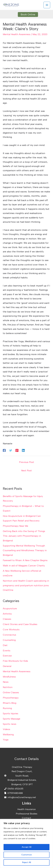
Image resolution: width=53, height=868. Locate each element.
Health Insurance (26, 809)
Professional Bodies (27, 814)
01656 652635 (15, 789)
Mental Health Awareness (17, 34)
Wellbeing (8, 734)
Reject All (27, 862)
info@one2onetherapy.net (22, 797)
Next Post (26, 470)
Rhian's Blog (10, 703)
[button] (26, 14)
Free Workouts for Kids (15, 661)
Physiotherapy (11, 698)
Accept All (27, 847)
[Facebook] (4, 450)
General (7, 666)
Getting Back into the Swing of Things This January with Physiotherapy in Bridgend (24, 536)
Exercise (7, 656)
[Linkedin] (23, 450)
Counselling (9, 640)
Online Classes (11, 692)
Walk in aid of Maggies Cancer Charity (24, 566)
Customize (26, 855)
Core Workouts (11, 629)
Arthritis (7, 614)
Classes (7, 619)
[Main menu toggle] (47, 5)
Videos (7, 729)
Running (7, 708)
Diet (5, 645)
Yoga (6, 740)
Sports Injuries (11, 713)
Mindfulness (9, 677)
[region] (26, 843)
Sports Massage (12, 719)
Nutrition (8, 687)
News (6, 682)
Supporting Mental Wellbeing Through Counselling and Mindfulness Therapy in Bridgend (25, 550)
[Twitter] (11, 450)
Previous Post (27, 462)
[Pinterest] (17, 450)
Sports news (10, 724)
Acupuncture (10, 608)
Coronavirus (9, 635)
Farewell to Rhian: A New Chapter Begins (25, 560)
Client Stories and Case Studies (20, 624)
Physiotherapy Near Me (15, 526)
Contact (26, 818)
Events (7, 650)
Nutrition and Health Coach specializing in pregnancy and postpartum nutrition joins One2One (26, 585)
